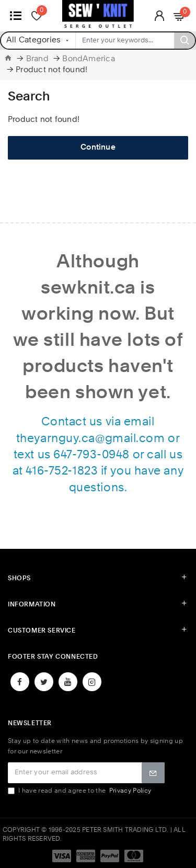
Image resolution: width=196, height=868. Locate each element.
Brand (37, 59)
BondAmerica (89, 59)
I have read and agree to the (80, 791)
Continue (98, 148)
